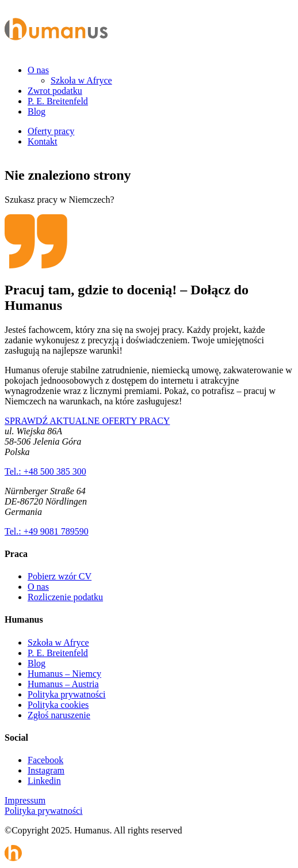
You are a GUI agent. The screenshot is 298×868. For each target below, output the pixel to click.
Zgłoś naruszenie (59, 715)
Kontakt (43, 141)
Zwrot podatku (55, 91)
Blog (37, 111)
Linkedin (44, 781)
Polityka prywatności (67, 694)
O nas (38, 70)
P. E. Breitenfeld (58, 101)
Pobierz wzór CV (60, 576)
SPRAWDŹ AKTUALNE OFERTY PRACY (87, 421)
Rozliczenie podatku (65, 597)
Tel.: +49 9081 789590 (47, 531)
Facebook (45, 760)
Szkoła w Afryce (81, 80)
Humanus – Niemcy (64, 674)
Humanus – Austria (63, 684)
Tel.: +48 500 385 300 (45, 471)
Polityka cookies (58, 705)
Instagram (46, 770)
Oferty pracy (51, 131)
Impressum (25, 800)
